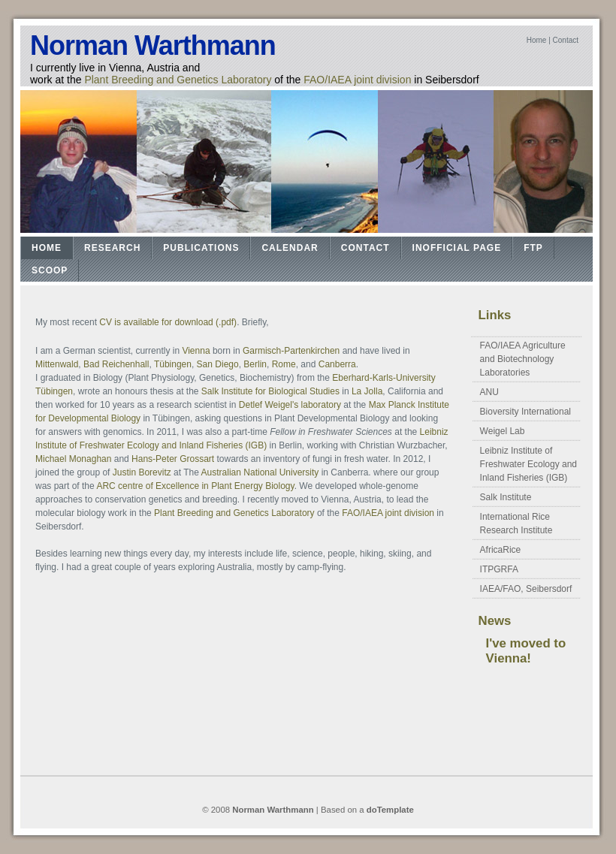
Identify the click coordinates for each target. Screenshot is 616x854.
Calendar (290, 248)
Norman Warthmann (153, 45)
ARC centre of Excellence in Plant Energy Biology (195, 486)
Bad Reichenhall (116, 364)
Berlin (255, 364)
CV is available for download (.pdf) (168, 322)
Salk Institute (506, 497)
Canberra (337, 364)
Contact (566, 40)
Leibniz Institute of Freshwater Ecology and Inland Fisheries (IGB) (528, 464)
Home (537, 40)
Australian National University (260, 472)
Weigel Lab (503, 431)
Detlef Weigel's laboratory (290, 405)
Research (112, 248)
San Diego (218, 364)
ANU (489, 392)
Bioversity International (525, 412)
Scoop (50, 270)
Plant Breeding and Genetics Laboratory (178, 80)
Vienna (196, 351)
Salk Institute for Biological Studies (272, 391)
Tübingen (173, 364)
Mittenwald (57, 364)
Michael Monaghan (73, 459)
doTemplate (390, 810)
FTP (533, 248)
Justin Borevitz (142, 472)
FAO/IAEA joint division (357, 80)
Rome (284, 364)
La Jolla (367, 391)
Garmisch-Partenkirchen (291, 351)
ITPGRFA (499, 569)
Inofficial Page (457, 248)
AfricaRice (501, 550)
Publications (201, 248)
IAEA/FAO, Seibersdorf (526, 589)
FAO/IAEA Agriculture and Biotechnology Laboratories (523, 359)
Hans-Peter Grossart (173, 459)
